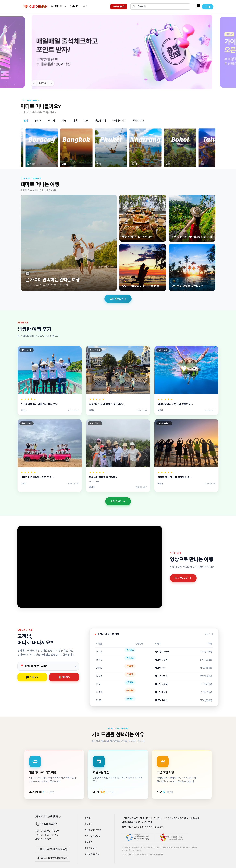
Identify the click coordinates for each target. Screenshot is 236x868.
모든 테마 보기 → (118, 299)
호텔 (85, 6)
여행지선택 (57, 6)
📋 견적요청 (64, 677)
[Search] (163, 6)
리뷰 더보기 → (118, 501)
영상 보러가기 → (183, 578)
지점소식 (88, 818)
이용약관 (88, 842)
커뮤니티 (75, 6)
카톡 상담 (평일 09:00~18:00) (53, 849)
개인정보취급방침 (92, 836)
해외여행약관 (90, 848)
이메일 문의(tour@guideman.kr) (53, 858)
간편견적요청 (119, 6)
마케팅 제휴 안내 (92, 854)
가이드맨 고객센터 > (48, 817)
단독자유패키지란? (93, 830)
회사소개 (88, 824)
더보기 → (209, 634)
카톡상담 (32, 677)
